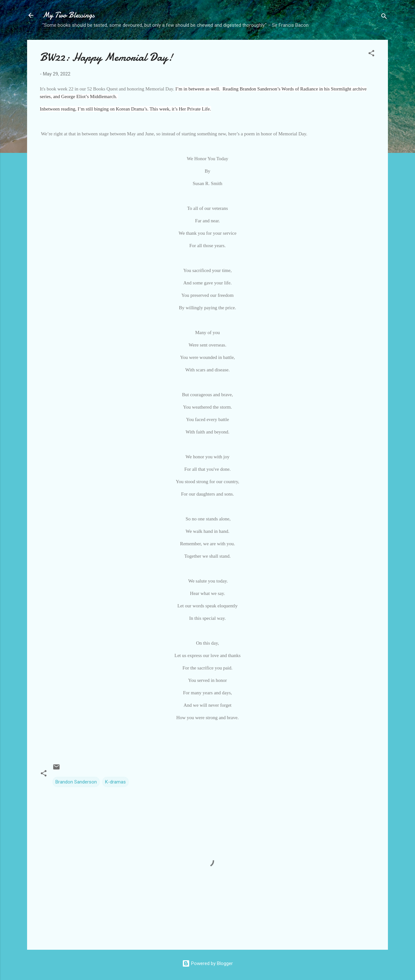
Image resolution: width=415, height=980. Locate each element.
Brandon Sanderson (76, 782)
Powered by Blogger (207, 963)
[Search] (384, 17)
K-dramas (115, 782)
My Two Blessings (68, 15)
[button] (371, 54)
